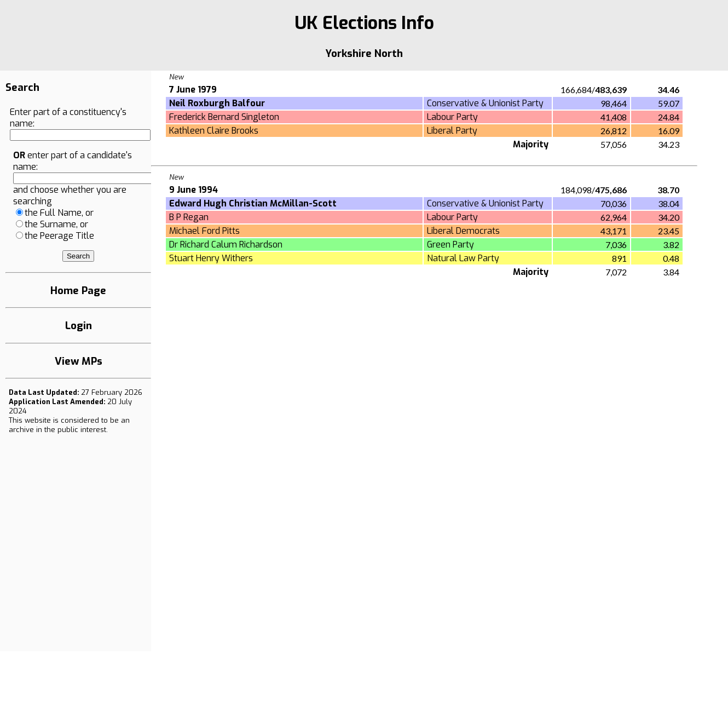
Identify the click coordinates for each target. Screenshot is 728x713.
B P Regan (189, 217)
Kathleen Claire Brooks (214, 131)
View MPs (79, 361)
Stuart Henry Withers (211, 258)
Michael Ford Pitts (204, 231)
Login (79, 326)
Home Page (78, 291)
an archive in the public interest (69, 425)
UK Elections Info (364, 23)
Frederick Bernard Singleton (224, 117)
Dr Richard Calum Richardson (226, 245)
